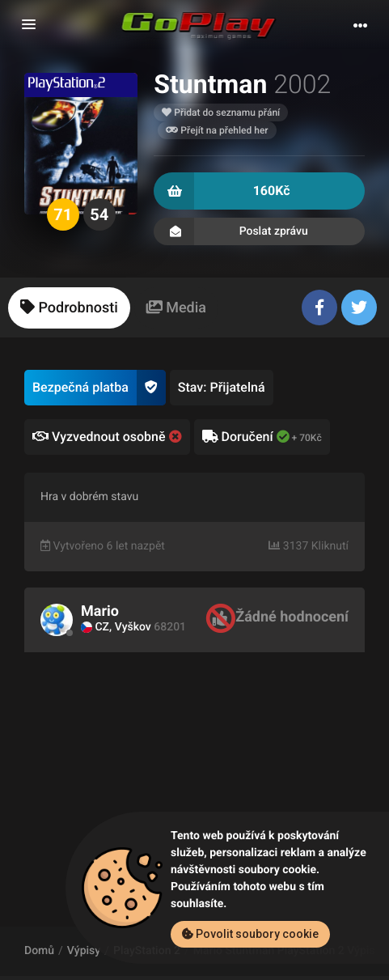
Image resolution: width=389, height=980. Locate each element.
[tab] (69, 308)
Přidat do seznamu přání (221, 112)
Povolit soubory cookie (250, 934)
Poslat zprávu (259, 231)
